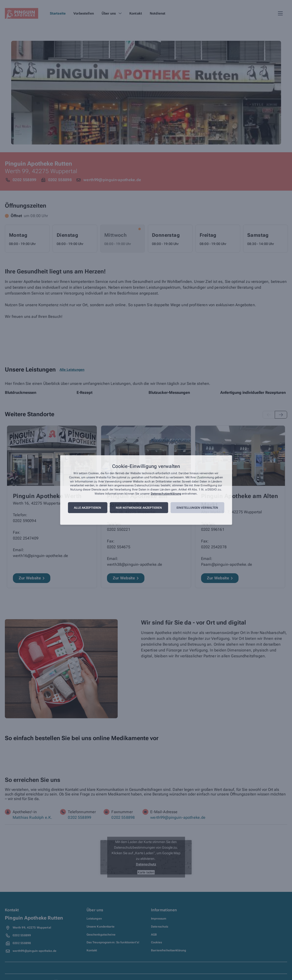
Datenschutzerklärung (166, 494)
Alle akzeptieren (88, 508)
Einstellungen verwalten (197, 508)
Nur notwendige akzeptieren (139, 508)
